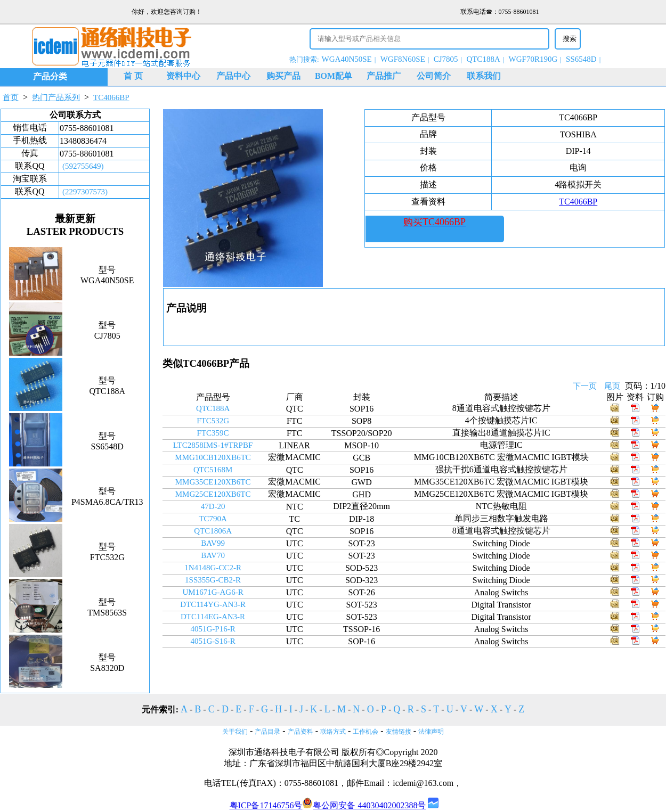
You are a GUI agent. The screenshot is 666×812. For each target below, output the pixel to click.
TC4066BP (111, 97)
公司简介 (434, 76)
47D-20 (213, 506)
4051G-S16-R (213, 641)
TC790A (213, 519)
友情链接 (399, 732)
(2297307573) (85, 192)
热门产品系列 (56, 97)
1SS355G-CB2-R (213, 580)
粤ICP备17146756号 (266, 805)
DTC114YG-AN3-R (213, 604)
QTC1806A (213, 531)
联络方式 (333, 732)
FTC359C (213, 433)
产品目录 (267, 732)
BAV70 (213, 555)
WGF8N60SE (403, 59)
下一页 (585, 386)
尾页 (612, 386)
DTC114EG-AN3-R (213, 617)
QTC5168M (213, 470)
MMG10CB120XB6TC (213, 457)
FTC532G (213, 421)
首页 (11, 97)
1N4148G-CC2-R (213, 568)
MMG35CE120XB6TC (213, 482)
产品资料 (300, 732)
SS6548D (581, 59)
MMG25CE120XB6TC (213, 494)
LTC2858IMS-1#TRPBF (213, 445)
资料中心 (183, 76)
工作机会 (366, 732)
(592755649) (83, 166)
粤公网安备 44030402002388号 (364, 805)
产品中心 (233, 76)
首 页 (133, 76)
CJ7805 (446, 59)
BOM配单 (334, 76)
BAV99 (213, 543)
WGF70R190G (533, 59)
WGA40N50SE (347, 59)
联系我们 (484, 76)
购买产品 (283, 76)
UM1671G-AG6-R (213, 592)
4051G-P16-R (213, 629)
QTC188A (483, 59)
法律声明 (431, 732)
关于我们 (235, 732)
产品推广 (384, 76)
